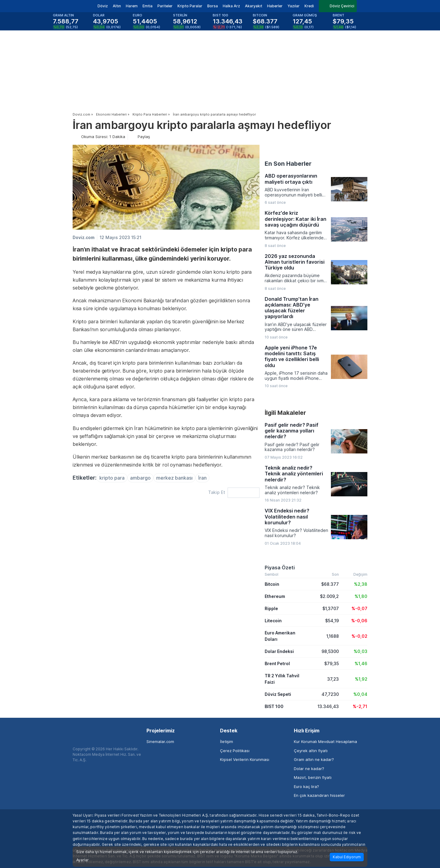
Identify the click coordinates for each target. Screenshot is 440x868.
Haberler (275, 6)
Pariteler (165, 6)
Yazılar (294, 6)
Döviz (103, 6)
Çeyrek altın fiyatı (311, 751)
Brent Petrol (277, 663)
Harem (132, 6)
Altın (117, 6)
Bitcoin (272, 584)
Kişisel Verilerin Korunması (245, 759)
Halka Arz (231, 6)
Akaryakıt (254, 6)
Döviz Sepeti (278, 694)
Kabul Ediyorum (347, 857)
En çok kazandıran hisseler (319, 795)
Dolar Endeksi (279, 651)
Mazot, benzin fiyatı (313, 777)
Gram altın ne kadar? (314, 759)
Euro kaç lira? (306, 786)
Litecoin (273, 621)
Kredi (309, 6)
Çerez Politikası (235, 751)
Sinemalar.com (160, 741)
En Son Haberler (288, 164)
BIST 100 (274, 706)
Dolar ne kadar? (309, 769)
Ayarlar (82, 860)
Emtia (148, 6)
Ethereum (275, 596)
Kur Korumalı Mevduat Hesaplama (325, 741)
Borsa (213, 6)
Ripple (271, 608)
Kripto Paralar (190, 6)
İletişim (227, 741)
